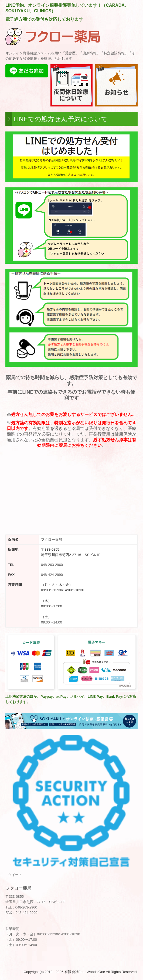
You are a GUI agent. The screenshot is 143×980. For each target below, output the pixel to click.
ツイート (15, 875)
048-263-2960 (52, 565)
